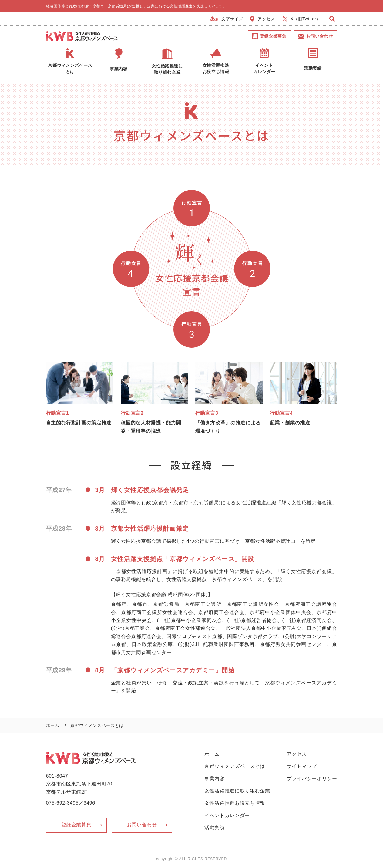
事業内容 (215, 779)
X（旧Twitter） (302, 19)
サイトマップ (302, 766)
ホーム (53, 725)
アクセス (263, 19)
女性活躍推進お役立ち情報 (235, 803)
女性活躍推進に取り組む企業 (237, 791)
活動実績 (215, 827)
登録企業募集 (269, 36)
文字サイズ (227, 19)
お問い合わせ (315, 36)
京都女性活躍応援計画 (270, 541)
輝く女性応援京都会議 (307, 503)
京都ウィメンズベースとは (235, 766)
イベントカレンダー (227, 815)
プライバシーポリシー (312, 779)
